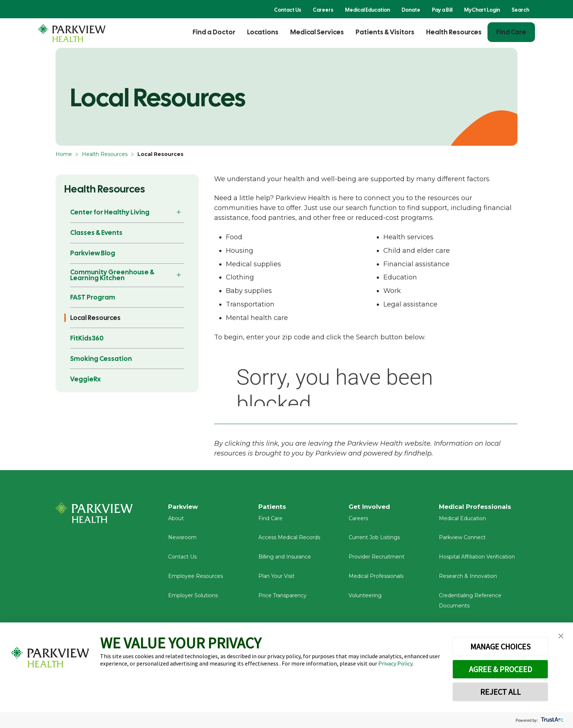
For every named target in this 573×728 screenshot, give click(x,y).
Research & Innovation (468, 579)
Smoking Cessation (101, 359)
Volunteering (365, 599)
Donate (411, 10)
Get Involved (371, 507)
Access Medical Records (289, 541)
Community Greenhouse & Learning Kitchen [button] (112, 275)
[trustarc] (552, 720)
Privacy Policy (395, 663)
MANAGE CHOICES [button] (500, 647)
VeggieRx (86, 379)
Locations (263, 32)
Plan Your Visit (276, 579)
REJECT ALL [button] (500, 692)
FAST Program (93, 297)
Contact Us (288, 10)
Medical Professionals (376, 579)
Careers (323, 10)
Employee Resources (196, 579)
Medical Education (367, 10)
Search (520, 10)
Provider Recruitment (377, 560)
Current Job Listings (374, 541)
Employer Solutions (193, 599)
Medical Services (317, 32)
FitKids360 (87, 338)
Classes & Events (96, 232)
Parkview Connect (462, 541)
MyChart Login (482, 10)
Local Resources (95, 318)
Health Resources (454, 32)
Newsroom (182, 541)
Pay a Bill (442, 10)
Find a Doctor (214, 32)
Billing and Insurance (285, 560)
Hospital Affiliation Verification (477, 560)
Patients (273, 507)
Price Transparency (282, 599)
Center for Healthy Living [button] (110, 212)
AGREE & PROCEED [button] (500, 669)
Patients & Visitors (385, 32)
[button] (561, 636)
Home (64, 154)
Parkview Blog (93, 253)
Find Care (511, 32)
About (176, 522)
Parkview (184, 507)
